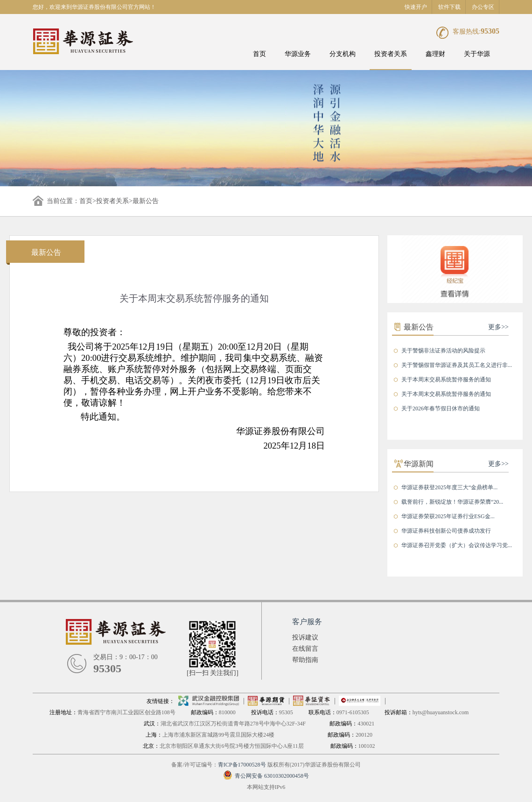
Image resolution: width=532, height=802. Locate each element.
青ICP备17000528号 (242, 765)
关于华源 (477, 54)
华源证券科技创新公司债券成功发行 (446, 531)
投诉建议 (305, 637)
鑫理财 (435, 54)
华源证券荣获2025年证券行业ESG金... (448, 516)
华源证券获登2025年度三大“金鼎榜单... (449, 487)
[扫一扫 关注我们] (213, 673)
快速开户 (416, 7)
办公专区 (483, 7)
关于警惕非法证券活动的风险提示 (443, 351)
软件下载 (449, 7)
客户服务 (307, 622)
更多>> (498, 327)
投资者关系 (391, 54)
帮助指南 (305, 660)
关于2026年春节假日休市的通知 (441, 408)
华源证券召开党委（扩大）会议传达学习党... (457, 545)
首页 (259, 54)
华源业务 (298, 54)
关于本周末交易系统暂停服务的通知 (446, 380)
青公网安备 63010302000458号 (266, 776)
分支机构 (343, 54)
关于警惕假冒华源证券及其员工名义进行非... (457, 365)
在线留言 (305, 649)
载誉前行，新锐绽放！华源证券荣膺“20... (452, 502)
